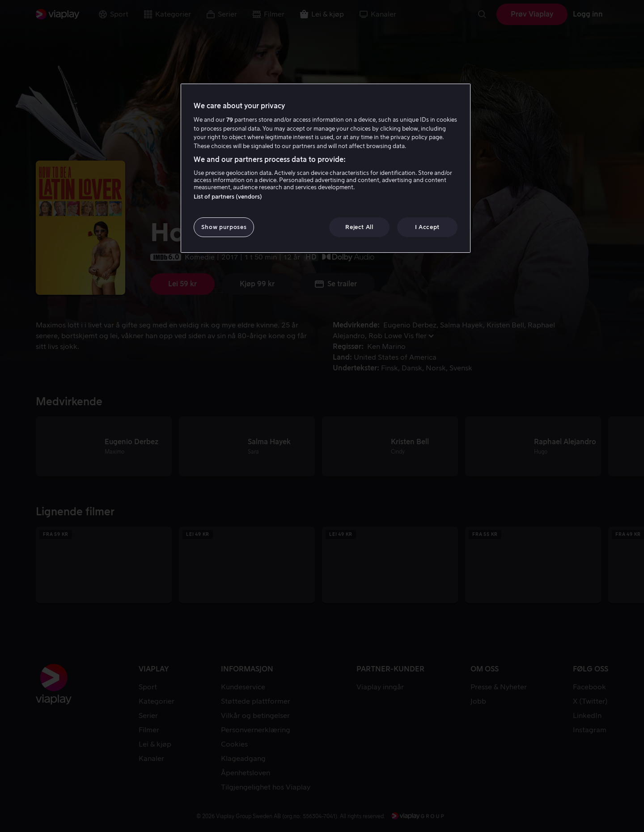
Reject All (359, 227)
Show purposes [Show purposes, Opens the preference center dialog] (224, 227)
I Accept (427, 227)
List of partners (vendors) (228, 197)
